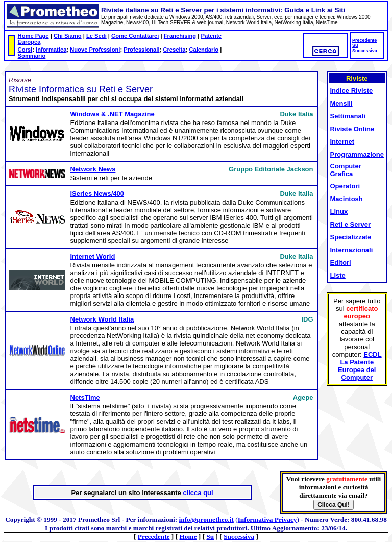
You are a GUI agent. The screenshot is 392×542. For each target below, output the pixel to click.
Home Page (33, 36)
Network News (93, 169)
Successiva (365, 51)
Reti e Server (351, 224)
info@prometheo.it (206, 519)
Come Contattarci (135, 36)
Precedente (364, 40)
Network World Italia (102, 319)
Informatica (51, 50)
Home (188, 537)
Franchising (180, 36)
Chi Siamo (68, 36)
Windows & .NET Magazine (113, 114)
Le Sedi (96, 36)
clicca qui (198, 493)
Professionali (141, 50)
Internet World (93, 256)
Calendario (204, 50)
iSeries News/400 (97, 194)
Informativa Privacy (267, 519)
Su (355, 45)
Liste (338, 275)
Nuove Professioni (95, 50)
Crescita (174, 50)
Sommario (32, 56)
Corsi (25, 50)
